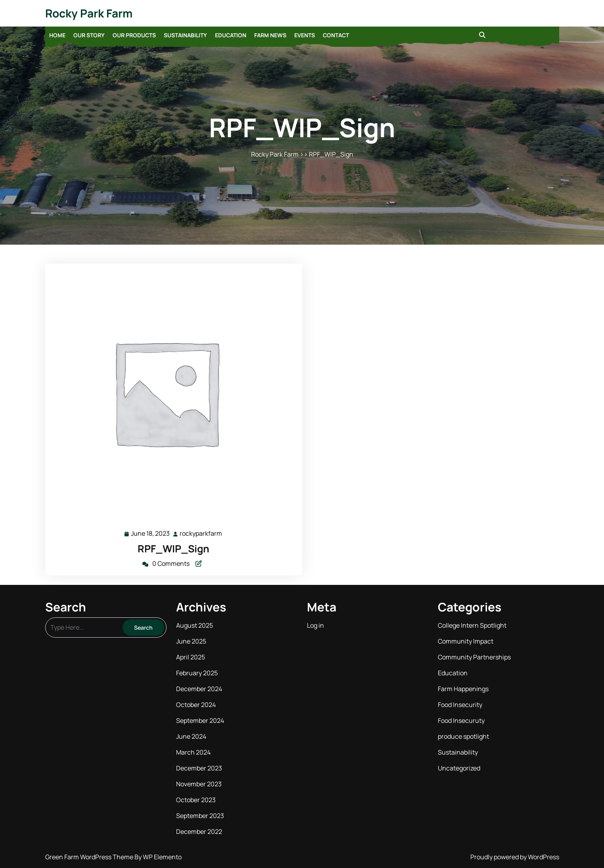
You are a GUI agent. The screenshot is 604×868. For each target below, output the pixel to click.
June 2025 (191, 641)
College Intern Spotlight (472, 625)
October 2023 (196, 800)
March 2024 (193, 752)
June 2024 (191, 736)
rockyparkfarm (201, 533)
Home (57, 35)
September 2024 (200, 720)
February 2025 (197, 673)
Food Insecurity (460, 705)
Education (231, 35)
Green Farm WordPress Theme (90, 857)
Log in (315, 625)
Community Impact (466, 641)
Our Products (134, 35)
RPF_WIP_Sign (174, 549)
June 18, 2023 (151, 534)
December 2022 (199, 832)
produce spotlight (463, 736)
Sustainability (185, 35)
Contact (336, 35)
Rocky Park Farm (89, 13)
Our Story (89, 35)
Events (305, 35)
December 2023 (199, 768)
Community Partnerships (474, 657)
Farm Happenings (463, 689)
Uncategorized (459, 768)
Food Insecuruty (461, 720)
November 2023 (199, 784)
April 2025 (191, 657)
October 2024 (196, 705)
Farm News (270, 35)
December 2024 (199, 689)
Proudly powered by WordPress (515, 857)
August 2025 (195, 625)
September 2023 (200, 816)
